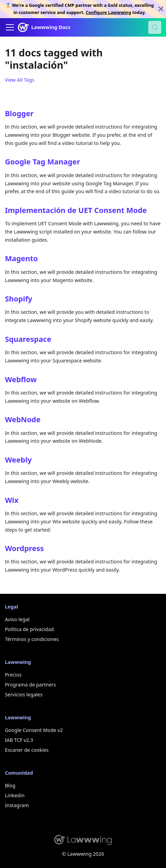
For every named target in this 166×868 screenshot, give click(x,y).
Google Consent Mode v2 (34, 730)
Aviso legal (17, 619)
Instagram (17, 805)
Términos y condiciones (32, 639)
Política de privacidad (29, 629)
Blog (10, 785)
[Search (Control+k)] (155, 27)
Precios (13, 675)
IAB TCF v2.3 (19, 740)
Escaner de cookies (27, 750)
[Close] (161, 9)
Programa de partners (30, 685)
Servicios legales (24, 695)
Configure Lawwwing (108, 12)
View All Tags (19, 80)
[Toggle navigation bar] (10, 27)
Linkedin (14, 795)
